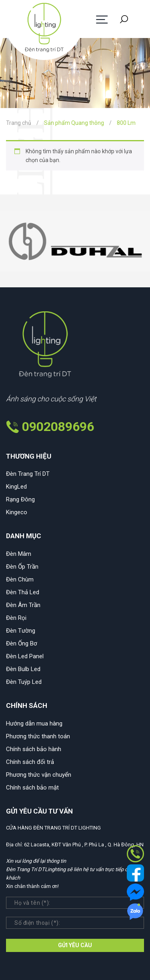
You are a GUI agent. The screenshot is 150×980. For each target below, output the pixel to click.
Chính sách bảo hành (34, 749)
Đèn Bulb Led (23, 669)
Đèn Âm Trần (23, 605)
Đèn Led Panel (25, 656)
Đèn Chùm (20, 579)
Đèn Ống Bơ (22, 643)
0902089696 (58, 427)
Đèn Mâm (19, 554)
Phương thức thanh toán (38, 736)
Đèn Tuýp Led (24, 682)
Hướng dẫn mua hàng (34, 723)
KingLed (16, 487)
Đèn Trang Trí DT (28, 474)
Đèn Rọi (16, 618)
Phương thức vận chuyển (39, 775)
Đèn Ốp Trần (22, 567)
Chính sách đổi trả (30, 762)
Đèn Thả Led (23, 592)
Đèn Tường (21, 631)
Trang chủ (19, 123)
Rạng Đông (20, 499)
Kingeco (17, 512)
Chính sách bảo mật (32, 788)
